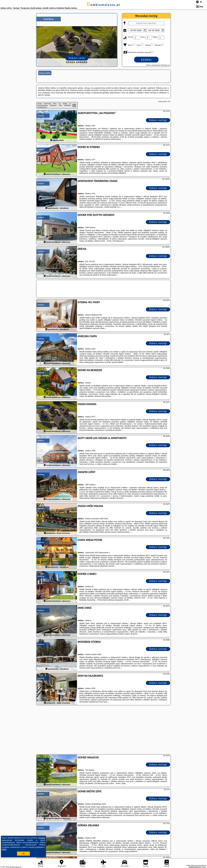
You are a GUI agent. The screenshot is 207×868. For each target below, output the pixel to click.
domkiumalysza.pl (103, 5)
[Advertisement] (103, 730)
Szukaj (146, 60)
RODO (4, 849)
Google (42, 838)
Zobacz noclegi (158, 120)
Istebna (41, 116)
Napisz (204, 867)
